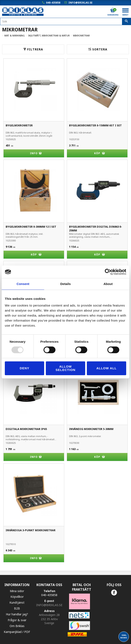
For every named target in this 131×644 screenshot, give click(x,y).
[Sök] (127, 22)
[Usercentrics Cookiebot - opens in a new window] (108, 272)
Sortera (100, 49)
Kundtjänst (17, 602)
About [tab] (108, 284)
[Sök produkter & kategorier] (65, 21)
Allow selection (66, 368)
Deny (24, 368)
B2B (17, 608)
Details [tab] (65, 284)
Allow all (106, 368)
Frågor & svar (17, 620)
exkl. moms (124, 636)
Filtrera (35, 49)
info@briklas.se (80, 3)
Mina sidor (17, 591)
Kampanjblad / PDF (17, 632)
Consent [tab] (23, 284)
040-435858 (53, 3)
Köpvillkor (17, 597)
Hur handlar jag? (17, 614)
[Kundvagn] (113, 10)
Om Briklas (17, 626)
